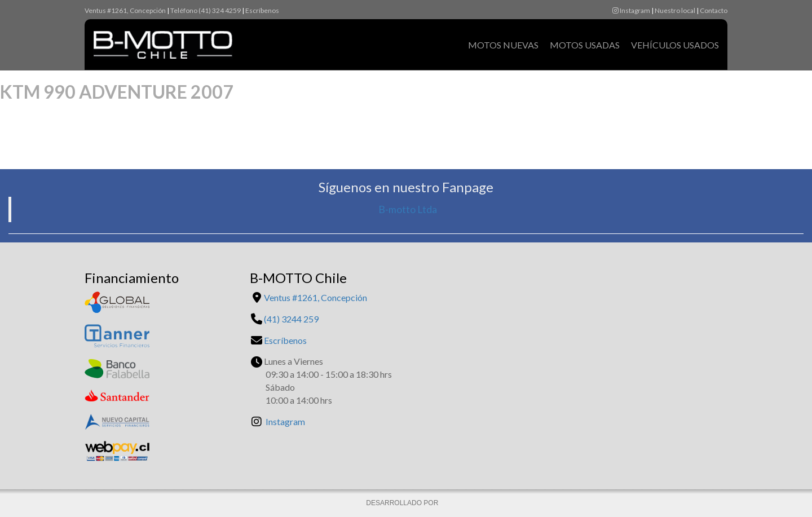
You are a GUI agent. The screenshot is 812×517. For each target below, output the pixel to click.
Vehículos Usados (675, 45)
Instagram (631, 10)
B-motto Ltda (408, 209)
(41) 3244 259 (291, 319)
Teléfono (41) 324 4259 (206, 10)
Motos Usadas (585, 45)
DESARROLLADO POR (403, 503)
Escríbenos (262, 10)
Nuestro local (675, 10)
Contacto (714, 10)
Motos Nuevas (503, 45)
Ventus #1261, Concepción (125, 10)
